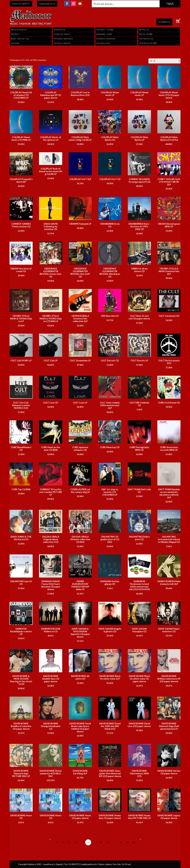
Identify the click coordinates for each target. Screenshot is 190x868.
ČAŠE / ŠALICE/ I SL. (20, 39)
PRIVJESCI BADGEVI (63, 39)
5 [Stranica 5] (82, 842)
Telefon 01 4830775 (21, 4)
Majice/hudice (19, 30)
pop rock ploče (148, 43)
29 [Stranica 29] (127, 842)
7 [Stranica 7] (95, 842)
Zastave (15, 43)
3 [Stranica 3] (69, 842)
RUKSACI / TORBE (105, 30)
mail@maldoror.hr (47, 4)
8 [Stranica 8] (101, 842)
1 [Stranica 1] (56, 842)
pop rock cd (146, 39)
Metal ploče (146, 34)
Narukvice (60, 30)
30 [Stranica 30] (134, 842)
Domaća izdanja (106, 39)
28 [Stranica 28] (121, 842)
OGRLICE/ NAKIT (62, 34)
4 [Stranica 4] (75, 842)
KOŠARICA (164, 22)
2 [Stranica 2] (63, 842)
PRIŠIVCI (15, 34)
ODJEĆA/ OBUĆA (62, 43)
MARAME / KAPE (104, 34)
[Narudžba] (164, 61)
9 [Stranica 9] (107, 842)
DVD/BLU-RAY (103, 43)
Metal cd (144, 30)
